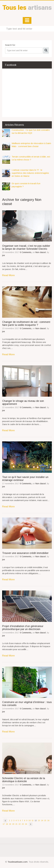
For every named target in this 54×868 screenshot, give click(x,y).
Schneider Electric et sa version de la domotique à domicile (24, 780)
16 (48, 821)
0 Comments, (26, 252)
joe (4, 255)
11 (33, 821)
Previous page (5, 821)
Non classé (41, 252)
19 (10, 824)
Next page (31, 824)
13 (39, 821)
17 (4, 824)
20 (13, 824)
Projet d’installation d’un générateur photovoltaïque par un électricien (23, 628)
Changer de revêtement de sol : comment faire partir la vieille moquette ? (26, 323)
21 (16, 824)
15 (45, 821)
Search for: (10, 45)
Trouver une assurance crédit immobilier (25, 553)
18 (7, 824)
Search (46, 50)
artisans (27, 8)
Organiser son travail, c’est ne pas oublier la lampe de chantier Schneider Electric (26, 247)
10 (30, 821)
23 (23, 824)
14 (42, 821)
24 (26, 824)
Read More (8, 275)
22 (20, 824)
